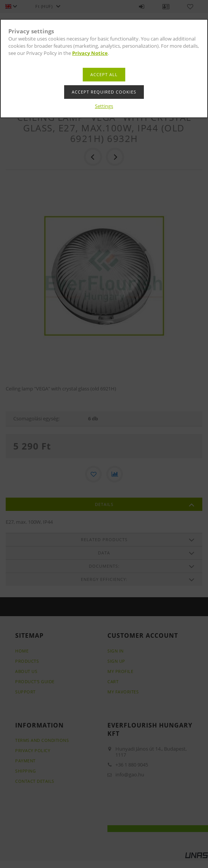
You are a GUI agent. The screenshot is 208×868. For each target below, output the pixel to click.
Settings (104, 106)
